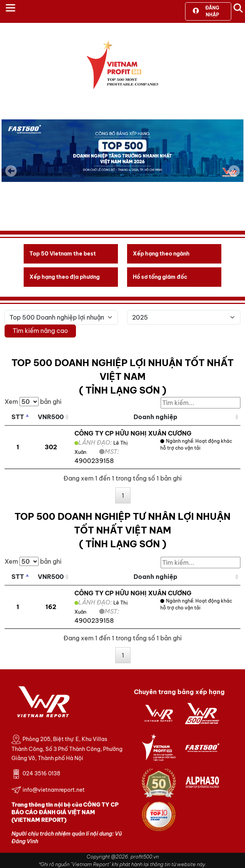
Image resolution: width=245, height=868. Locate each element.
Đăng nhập (206, 11)
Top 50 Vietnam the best (63, 254)
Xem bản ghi (33, 402)
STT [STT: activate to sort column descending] (18, 417)
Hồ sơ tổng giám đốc (160, 277)
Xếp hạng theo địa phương (64, 277)
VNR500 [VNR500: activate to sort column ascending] (51, 417)
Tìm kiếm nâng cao (40, 331)
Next (234, 176)
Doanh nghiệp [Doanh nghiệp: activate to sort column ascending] (156, 417)
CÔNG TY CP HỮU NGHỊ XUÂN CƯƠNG (133, 433)
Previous (11, 171)
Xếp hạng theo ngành (161, 254)
